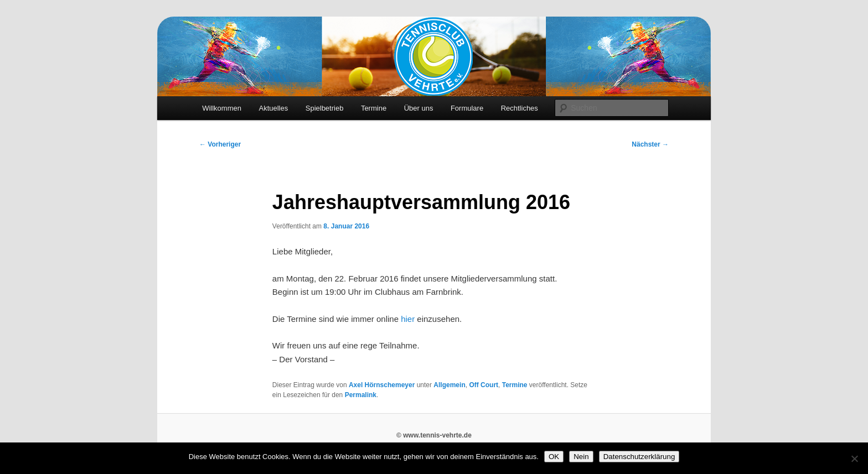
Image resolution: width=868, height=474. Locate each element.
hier (408, 319)
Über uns (419, 108)
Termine (374, 108)
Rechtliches (520, 108)
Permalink (361, 395)
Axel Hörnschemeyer (382, 385)
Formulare (467, 108)
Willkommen (222, 108)
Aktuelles (273, 108)
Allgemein (449, 385)
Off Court (484, 385)
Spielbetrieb (325, 108)
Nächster (650, 144)
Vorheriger (220, 144)
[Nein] (854, 459)
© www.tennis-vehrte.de (434, 435)
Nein (581, 457)
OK (554, 457)
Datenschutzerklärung (639, 457)
